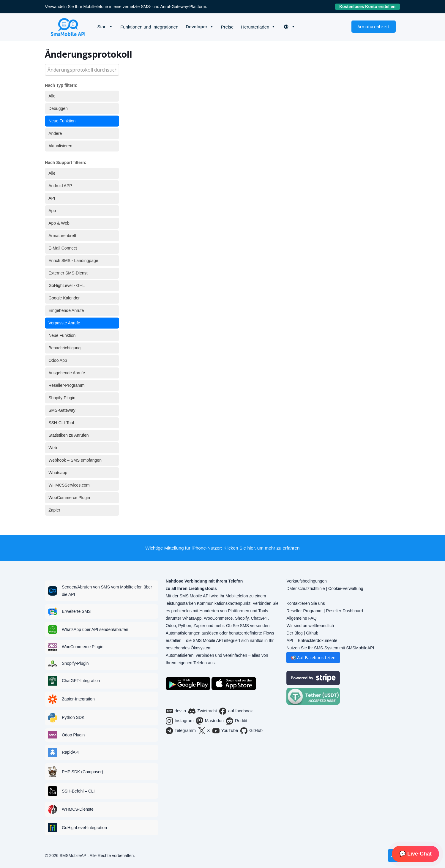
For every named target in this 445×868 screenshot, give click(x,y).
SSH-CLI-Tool (61, 423)
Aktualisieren (60, 146)
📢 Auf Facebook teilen (313, 658)
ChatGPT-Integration (81, 681)
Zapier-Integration (78, 699)
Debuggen (58, 108)
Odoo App (58, 360)
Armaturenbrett (374, 26)
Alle (52, 96)
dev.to (176, 711)
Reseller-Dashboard (344, 611)
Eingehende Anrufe (66, 310)
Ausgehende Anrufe (67, 373)
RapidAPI (71, 752)
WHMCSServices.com (69, 485)
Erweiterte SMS (76, 611)
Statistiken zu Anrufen (68, 435)
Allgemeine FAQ (301, 618)
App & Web (59, 223)
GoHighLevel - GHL (67, 285)
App (52, 211)
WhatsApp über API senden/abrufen (95, 629)
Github (312, 633)
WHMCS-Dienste (78, 809)
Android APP (60, 186)
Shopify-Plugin (62, 398)
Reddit (237, 721)
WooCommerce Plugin (69, 498)
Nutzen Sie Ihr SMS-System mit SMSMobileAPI (330, 648)
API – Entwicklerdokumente (312, 640)
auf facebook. (236, 711)
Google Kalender (64, 298)
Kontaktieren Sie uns (306, 603)
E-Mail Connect (63, 248)
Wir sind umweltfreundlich (310, 626)
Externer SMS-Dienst (68, 273)
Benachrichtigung (64, 348)
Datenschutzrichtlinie (306, 588)
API (52, 198)
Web (53, 448)
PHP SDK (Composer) (82, 772)
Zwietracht (203, 711)
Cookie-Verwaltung (346, 588)
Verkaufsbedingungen (306, 581)
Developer (197, 27)
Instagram (180, 721)
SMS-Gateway (62, 410)
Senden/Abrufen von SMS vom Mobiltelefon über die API (107, 591)
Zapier (54, 510)
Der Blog (294, 633)
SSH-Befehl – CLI (78, 791)
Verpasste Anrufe (64, 323)
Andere (55, 133)
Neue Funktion (62, 121)
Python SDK (73, 717)
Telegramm (181, 731)
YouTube (225, 731)
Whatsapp (58, 473)
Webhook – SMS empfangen (75, 460)
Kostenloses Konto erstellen (370, 7)
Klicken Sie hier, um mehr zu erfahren (262, 548)
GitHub (251, 731)
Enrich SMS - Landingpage (73, 261)
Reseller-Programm (66, 385)
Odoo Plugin (73, 735)
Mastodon (210, 721)
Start (102, 27)
